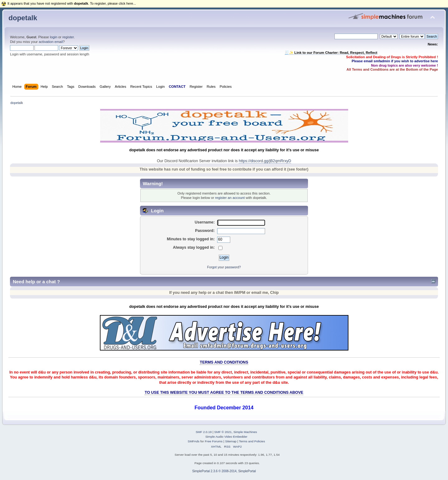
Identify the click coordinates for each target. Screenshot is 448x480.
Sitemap (231, 441)
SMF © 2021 (223, 432)
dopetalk (23, 18)
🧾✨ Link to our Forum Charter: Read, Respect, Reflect (331, 53)
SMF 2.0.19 (204, 432)
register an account (230, 198)
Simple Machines (245, 432)
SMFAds (194, 441)
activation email (51, 42)
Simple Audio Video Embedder (226, 437)
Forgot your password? (224, 267)
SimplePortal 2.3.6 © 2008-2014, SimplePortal (224, 471)
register (68, 37)
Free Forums (214, 441)
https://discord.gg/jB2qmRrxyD (265, 161)
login (54, 37)
